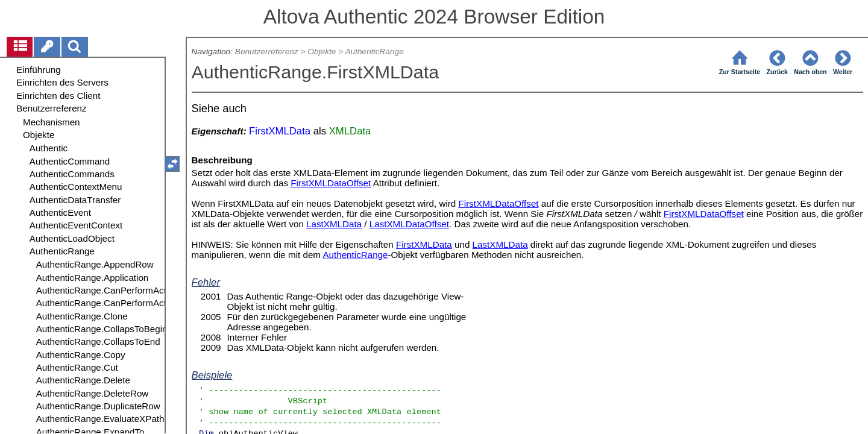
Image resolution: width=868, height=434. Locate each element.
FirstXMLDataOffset (331, 183)
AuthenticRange (374, 52)
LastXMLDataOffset (409, 224)
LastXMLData (334, 224)
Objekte (322, 52)
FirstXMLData (424, 244)
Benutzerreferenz (267, 52)
